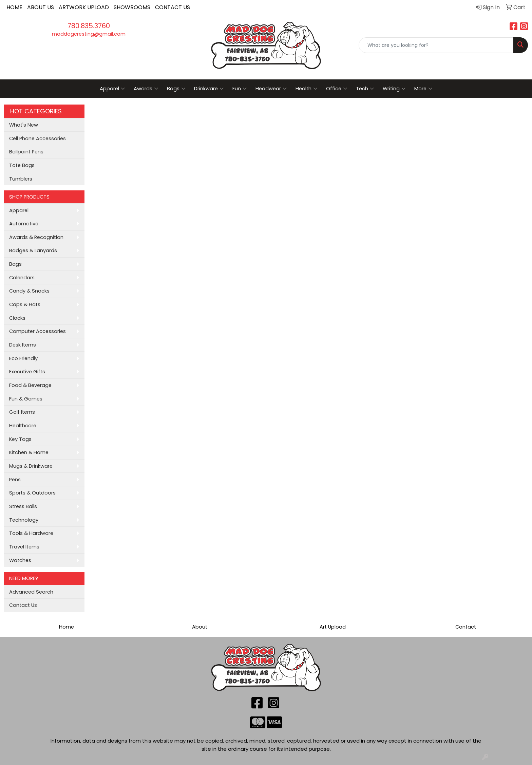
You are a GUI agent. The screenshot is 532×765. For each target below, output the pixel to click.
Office (337, 89)
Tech (365, 89)
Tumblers (21, 179)
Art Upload (333, 627)
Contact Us (23, 605)
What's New (24, 125)
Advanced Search (31, 592)
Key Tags (20, 439)
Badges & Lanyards (33, 250)
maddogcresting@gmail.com (89, 34)
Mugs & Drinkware (31, 466)
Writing (394, 89)
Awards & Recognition (36, 237)
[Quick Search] (436, 45)
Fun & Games (26, 399)
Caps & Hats (25, 304)
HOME (14, 7)
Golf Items (22, 412)
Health (306, 89)
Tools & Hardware (31, 533)
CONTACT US (173, 7)
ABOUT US (41, 7)
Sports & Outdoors (32, 493)
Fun (240, 89)
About (200, 627)
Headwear (271, 89)
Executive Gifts (27, 372)
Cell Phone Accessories (37, 138)
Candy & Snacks (29, 291)
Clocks (17, 318)
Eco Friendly (23, 358)
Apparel (112, 89)
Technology (24, 520)
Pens (15, 480)
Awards (146, 89)
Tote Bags (22, 165)
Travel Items (24, 547)
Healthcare (23, 426)
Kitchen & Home (29, 452)
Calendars (22, 278)
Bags (176, 89)
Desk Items (23, 345)
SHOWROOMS (132, 7)
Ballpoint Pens (26, 152)
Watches (20, 560)
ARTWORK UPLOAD (84, 7)
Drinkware (209, 89)
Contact (466, 627)
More (423, 89)
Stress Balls (23, 506)
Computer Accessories (37, 331)
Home (66, 627)
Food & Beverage (30, 385)
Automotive (24, 224)
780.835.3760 (89, 26)
